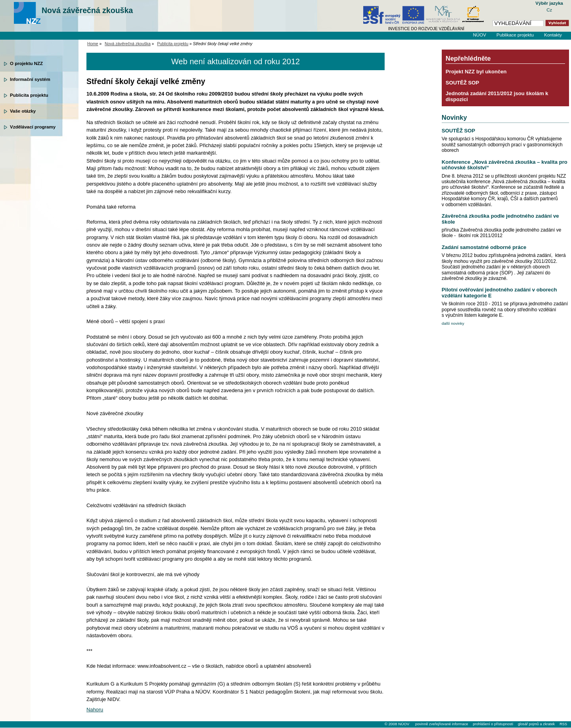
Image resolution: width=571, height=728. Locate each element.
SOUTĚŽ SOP (463, 83)
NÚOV (480, 35)
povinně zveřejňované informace (442, 724)
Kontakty (553, 35)
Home (93, 44)
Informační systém (30, 79)
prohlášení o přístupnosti (493, 724)
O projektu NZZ (26, 63)
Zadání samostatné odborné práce (484, 247)
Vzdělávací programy (33, 127)
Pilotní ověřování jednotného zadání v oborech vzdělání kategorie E (499, 292)
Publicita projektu (29, 95)
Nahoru (95, 710)
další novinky (453, 323)
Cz (549, 10)
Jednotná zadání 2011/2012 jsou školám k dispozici (497, 96)
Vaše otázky (23, 111)
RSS (563, 724)
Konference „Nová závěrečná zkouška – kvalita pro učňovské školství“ (505, 165)
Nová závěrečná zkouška (87, 10)
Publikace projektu (515, 35)
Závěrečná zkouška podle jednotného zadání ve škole (500, 219)
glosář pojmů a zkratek (536, 724)
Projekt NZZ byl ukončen (476, 72)
